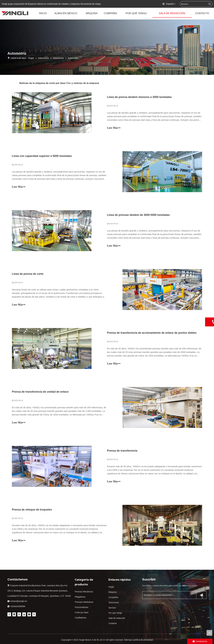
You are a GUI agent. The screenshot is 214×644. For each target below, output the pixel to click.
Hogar (111, 587)
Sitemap (128, 640)
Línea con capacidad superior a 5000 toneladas (42, 156)
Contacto (113, 623)
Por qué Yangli (115, 613)
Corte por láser (82, 612)
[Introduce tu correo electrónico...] (169, 595)
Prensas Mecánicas (84, 592)
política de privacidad (143, 640)
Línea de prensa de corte (28, 274)
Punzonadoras (81, 607)
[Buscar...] (193, 4)
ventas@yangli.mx (19, 601)
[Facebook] (9, 614)
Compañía (113, 597)
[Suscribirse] (201, 595)
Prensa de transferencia (122, 451)
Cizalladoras (80, 618)
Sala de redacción (117, 618)
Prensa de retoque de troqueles (32, 510)
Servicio (112, 608)
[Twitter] (19, 614)
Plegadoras (80, 597)
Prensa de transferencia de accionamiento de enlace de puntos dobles (152, 333)
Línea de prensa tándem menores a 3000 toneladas (139, 97)
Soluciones (114, 602)
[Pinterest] (34, 614)
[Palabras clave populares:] (210, 4)
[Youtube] (24, 614)
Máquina (112, 592)
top (209, 633)
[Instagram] (29, 614)
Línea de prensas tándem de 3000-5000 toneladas (138, 215)
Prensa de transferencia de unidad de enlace (40, 392)
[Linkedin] (14, 614)
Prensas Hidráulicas (84, 602)
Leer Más (114, 128)
